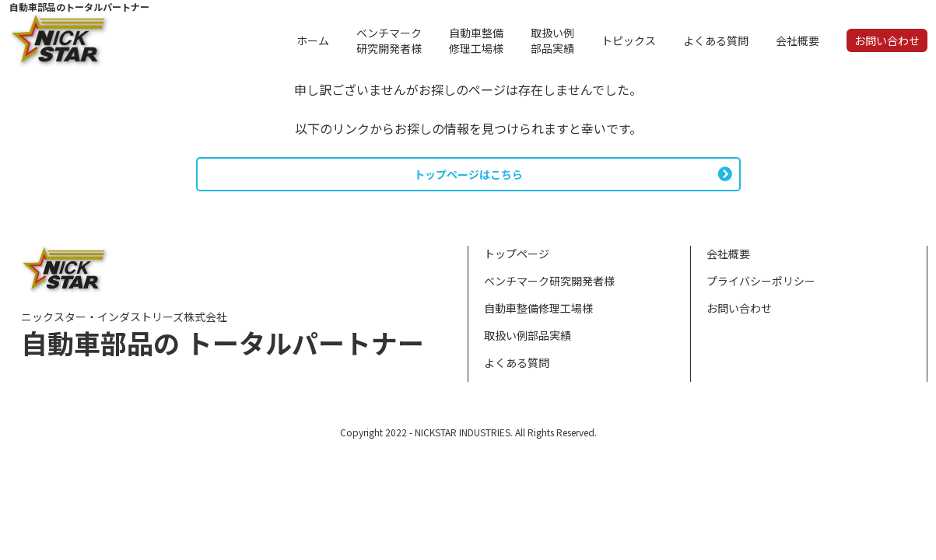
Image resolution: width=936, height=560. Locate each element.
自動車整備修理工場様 (538, 308)
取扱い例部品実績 (528, 335)
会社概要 (728, 254)
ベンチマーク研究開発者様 (549, 281)
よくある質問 (517, 362)
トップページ (517, 254)
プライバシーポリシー (761, 281)
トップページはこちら (468, 174)
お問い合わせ (739, 308)
